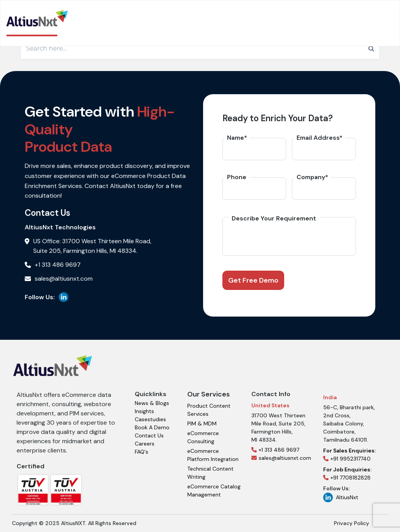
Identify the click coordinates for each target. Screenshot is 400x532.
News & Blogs (152, 403)
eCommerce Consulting (203, 437)
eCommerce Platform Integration (213, 455)
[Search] (371, 49)
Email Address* (319, 138)
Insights (144, 411)
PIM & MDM (202, 424)
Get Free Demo (253, 280)
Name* (237, 138)
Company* (312, 177)
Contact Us (149, 435)
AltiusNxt (341, 497)
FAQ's (142, 452)
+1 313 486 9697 (275, 450)
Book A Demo (152, 427)
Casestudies (150, 419)
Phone (237, 177)
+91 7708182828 (347, 474)
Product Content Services (209, 410)
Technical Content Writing (210, 473)
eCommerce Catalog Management (214, 490)
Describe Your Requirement (274, 218)
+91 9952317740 (349, 455)
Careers (145, 444)
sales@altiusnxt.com (281, 458)
